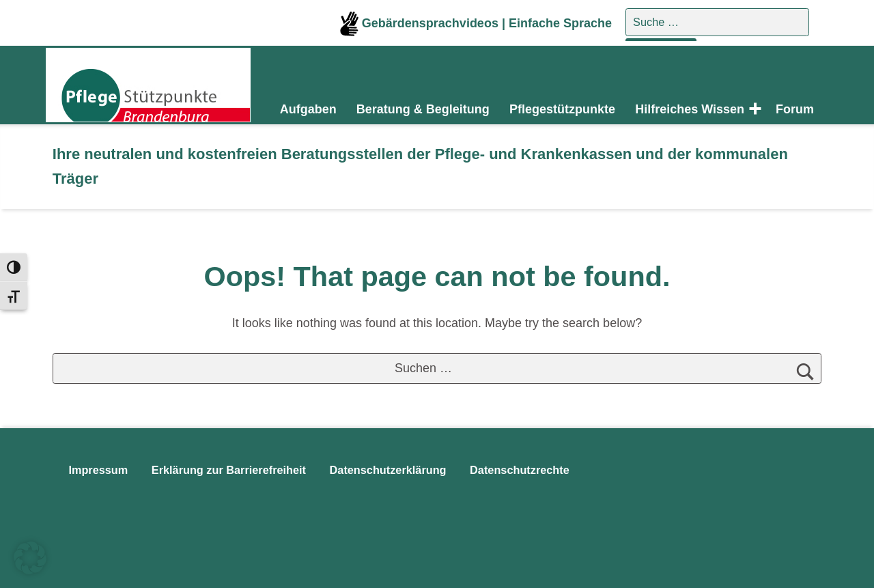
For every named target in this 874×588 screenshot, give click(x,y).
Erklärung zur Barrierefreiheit (229, 470)
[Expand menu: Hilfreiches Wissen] (752, 109)
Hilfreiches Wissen (690, 109)
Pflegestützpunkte (562, 109)
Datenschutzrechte (520, 470)
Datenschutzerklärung (388, 470)
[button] (30, 558)
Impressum (98, 470)
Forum (795, 109)
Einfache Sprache (560, 23)
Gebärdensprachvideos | (424, 23)
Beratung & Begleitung (423, 109)
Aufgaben (308, 109)
